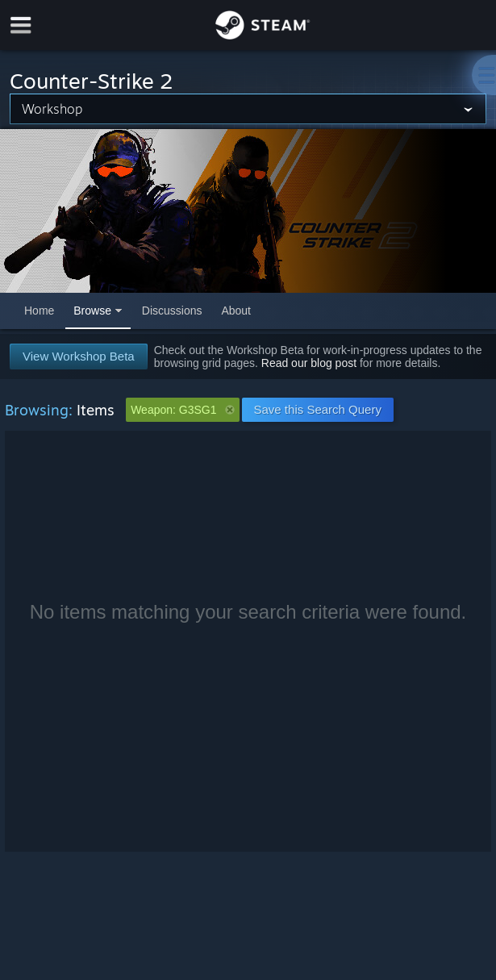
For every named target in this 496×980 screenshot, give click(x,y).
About (236, 311)
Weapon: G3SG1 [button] (182, 410)
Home (39, 311)
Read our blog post (309, 363)
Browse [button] (92, 311)
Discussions (172, 311)
